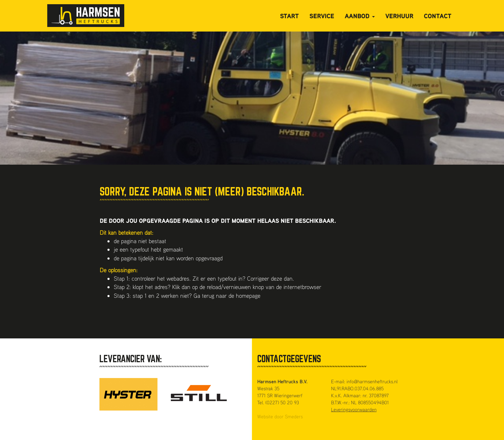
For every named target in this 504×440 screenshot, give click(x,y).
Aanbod (360, 16)
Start (289, 16)
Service (322, 16)
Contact (438, 16)
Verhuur (399, 16)
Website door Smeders (280, 416)
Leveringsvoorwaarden (354, 409)
